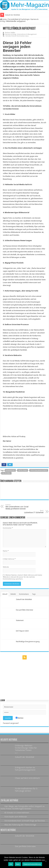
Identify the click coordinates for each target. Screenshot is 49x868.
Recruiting (7, 473)
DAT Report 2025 (22, 631)
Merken (20, 718)
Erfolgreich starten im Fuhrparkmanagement (25, 769)
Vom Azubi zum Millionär (16, 817)
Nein (18, 864)
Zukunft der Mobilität (12, 15)
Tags (34, 594)
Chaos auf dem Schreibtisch (27, 778)
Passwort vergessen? (11, 723)
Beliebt (13, 594)
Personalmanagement (39, 470)
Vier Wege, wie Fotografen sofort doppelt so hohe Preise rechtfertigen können (23, 807)
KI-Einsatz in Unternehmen (17, 813)
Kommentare (24, 594)
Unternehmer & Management (27, 34)
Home (3, 19)
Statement (20, 620)
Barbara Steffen (10, 33)
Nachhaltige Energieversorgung (28, 642)
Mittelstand (23, 470)
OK (11, 864)
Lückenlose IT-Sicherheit (30, 512)
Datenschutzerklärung (32, 864)
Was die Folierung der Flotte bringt (20, 825)
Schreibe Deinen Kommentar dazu (17, 36)
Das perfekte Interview (24, 610)
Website (6, 567)
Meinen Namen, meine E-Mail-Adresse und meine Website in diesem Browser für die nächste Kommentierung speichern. (22, 577)
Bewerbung (11, 470)
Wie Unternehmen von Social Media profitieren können (19, 507)
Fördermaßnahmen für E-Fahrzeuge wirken (26, 790)
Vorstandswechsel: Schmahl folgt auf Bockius (25, 821)
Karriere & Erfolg (11, 34)
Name (6, 551)
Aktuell (5, 594)
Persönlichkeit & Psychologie (19, 19)
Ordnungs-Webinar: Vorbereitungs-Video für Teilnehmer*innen (26, 748)
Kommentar (8, 528)
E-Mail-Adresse (9, 559)
